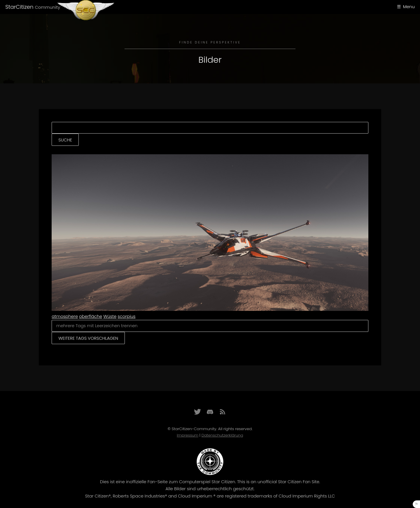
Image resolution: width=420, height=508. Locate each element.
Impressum (188, 435)
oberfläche (91, 316)
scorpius (126, 316)
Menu (409, 7)
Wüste (110, 316)
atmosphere (65, 316)
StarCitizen (33, 7)
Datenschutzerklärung (222, 435)
